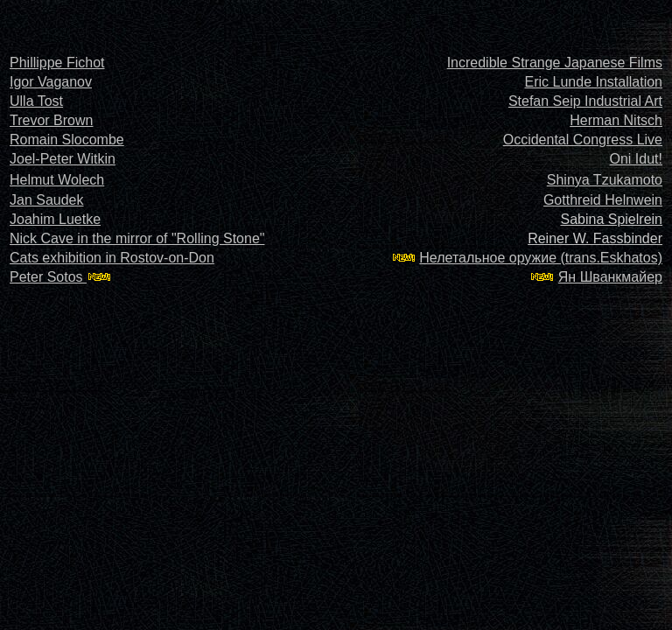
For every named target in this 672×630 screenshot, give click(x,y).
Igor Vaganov (51, 82)
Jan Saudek (47, 200)
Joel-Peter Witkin (63, 159)
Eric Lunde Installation (594, 82)
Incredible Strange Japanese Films (555, 63)
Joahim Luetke (55, 219)
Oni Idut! (636, 159)
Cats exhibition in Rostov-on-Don (112, 258)
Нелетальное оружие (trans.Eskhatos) (541, 258)
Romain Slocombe (67, 140)
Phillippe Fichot (57, 63)
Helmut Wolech (57, 180)
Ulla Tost (36, 101)
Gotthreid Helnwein (603, 200)
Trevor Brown (51, 120)
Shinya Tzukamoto (605, 180)
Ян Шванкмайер (610, 277)
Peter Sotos (48, 277)
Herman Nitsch (616, 120)
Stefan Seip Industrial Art (585, 101)
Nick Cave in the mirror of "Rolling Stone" (137, 238)
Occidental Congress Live (583, 140)
